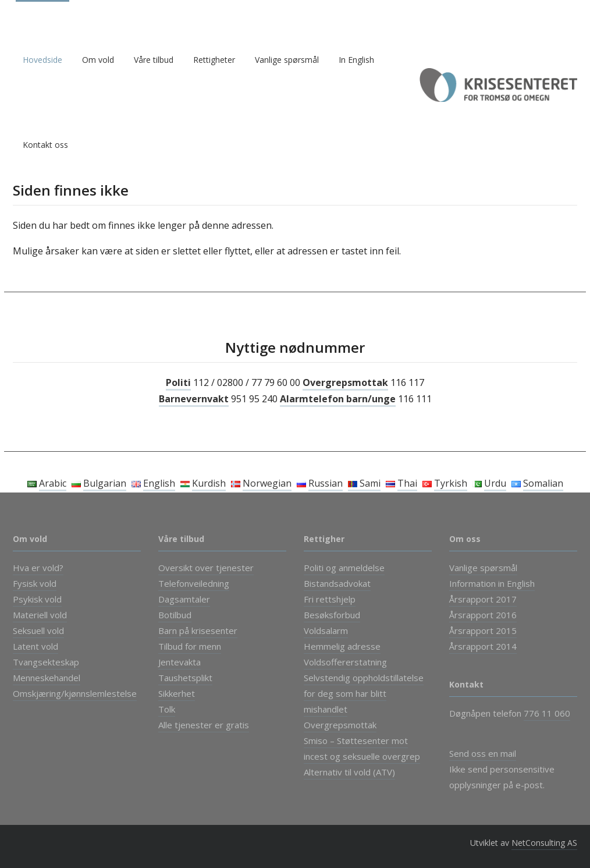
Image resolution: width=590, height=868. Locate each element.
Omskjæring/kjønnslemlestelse (75, 693)
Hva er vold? (38, 568)
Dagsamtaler (184, 599)
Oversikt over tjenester (206, 568)
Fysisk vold (35, 583)
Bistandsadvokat (337, 583)
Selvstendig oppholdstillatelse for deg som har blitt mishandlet (364, 693)
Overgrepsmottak (345, 382)
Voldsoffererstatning (345, 662)
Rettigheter (214, 60)
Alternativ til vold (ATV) (349, 772)
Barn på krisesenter (198, 630)
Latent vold (35, 646)
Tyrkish (451, 483)
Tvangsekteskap (46, 662)
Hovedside (42, 60)
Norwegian (267, 483)
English (159, 483)
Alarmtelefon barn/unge (338, 399)
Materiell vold (40, 615)
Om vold (98, 60)
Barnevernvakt (194, 399)
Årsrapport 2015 (483, 630)
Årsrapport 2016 (483, 615)
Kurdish (209, 483)
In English (356, 60)
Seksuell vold (38, 630)
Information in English (492, 583)
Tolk (167, 709)
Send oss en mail (483, 753)
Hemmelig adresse (342, 646)
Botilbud (175, 615)
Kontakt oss (45, 145)
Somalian (543, 483)
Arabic (53, 483)
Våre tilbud (154, 60)
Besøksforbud (332, 615)
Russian (326, 483)
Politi (178, 382)
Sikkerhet (177, 693)
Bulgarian (105, 483)
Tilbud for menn (190, 646)
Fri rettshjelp (330, 599)
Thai (407, 483)
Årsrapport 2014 (483, 646)
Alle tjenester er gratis (204, 725)
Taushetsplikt (185, 678)
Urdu (495, 483)
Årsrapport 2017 (483, 599)
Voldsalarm (326, 630)
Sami (364, 483)
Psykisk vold (37, 599)
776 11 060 (547, 713)
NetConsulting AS (544, 843)
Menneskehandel (47, 678)
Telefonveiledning (194, 583)
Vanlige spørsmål (287, 60)
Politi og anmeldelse (344, 568)
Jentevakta (180, 662)
